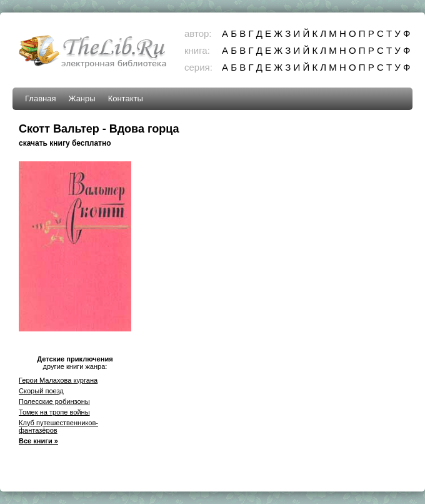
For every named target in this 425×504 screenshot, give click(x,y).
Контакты (126, 98)
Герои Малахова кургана (58, 380)
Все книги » (38, 441)
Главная (40, 98)
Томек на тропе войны (54, 412)
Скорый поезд (41, 391)
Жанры (82, 98)
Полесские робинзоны (54, 401)
